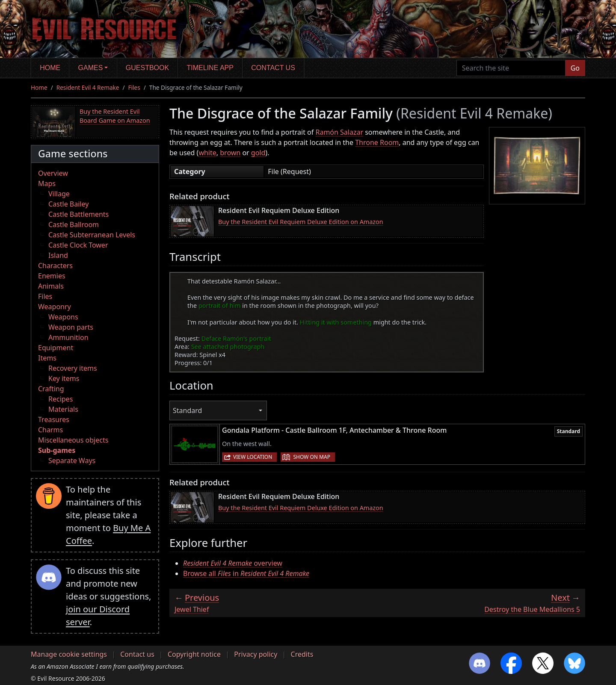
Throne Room (377, 142)
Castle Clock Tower (78, 245)
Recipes (61, 399)
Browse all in (246, 573)
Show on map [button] (311, 457)
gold (258, 153)
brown (230, 153)
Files (134, 87)
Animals (51, 286)
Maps (47, 183)
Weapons (63, 317)
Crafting (51, 389)
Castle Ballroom (74, 224)
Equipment (56, 348)
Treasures (54, 419)
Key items (64, 378)
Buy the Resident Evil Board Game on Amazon (115, 116)
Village (59, 194)
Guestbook (147, 68)
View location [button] (253, 457)
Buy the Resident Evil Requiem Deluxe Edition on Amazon (301, 222)
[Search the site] (511, 68)
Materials (63, 409)
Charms (50, 430)
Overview (53, 173)
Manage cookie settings (69, 654)
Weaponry (55, 307)
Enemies (52, 276)
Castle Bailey (68, 204)
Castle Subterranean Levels (92, 235)
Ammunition (68, 337)
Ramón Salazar (339, 132)
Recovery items (73, 368)
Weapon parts (71, 327)
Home (50, 68)
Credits (302, 654)
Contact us (273, 68)
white (207, 153)
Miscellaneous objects (73, 440)
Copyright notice (194, 654)
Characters (55, 266)
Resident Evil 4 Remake (88, 87)
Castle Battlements (78, 214)
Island (58, 255)
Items (47, 358)
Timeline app (210, 68)
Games (91, 68)
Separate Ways (72, 461)
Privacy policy (256, 654)
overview (233, 563)
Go (575, 68)
